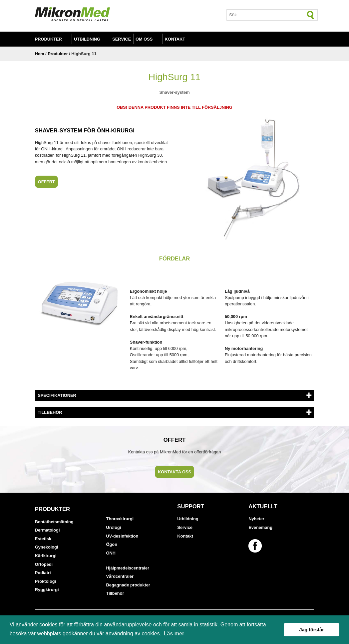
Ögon (112, 544)
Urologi (114, 527)
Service (122, 39)
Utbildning (87, 39)
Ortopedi (44, 564)
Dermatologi (47, 530)
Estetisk (43, 539)
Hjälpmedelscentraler (128, 568)
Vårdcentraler (120, 576)
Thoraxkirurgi (120, 519)
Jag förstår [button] (311, 630)
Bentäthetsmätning (54, 522)
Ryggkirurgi (47, 590)
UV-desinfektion (122, 536)
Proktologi (45, 581)
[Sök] (311, 15)
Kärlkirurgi (46, 556)
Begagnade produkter (128, 585)
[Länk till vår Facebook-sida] (256, 546)
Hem (40, 54)
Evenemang (260, 527)
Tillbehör (115, 593)
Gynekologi (47, 547)
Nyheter (256, 519)
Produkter (48, 39)
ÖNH (111, 553)
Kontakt (175, 39)
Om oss (144, 39)
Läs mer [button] (174, 634)
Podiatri (43, 573)
